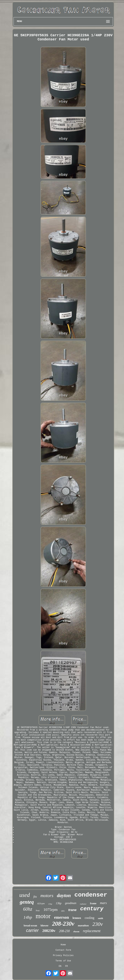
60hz (28, 909)
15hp (50, 904)
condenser (91, 895)
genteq (27, 902)
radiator (83, 904)
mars (103, 903)
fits (35, 897)
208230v (49, 931)
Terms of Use (63, 961)
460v (63, 911)
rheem (76, 931)
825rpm (41, 903)
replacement (92, 931)
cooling (90, 918)
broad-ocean (30, 926)
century (92, 909)
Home (63, 945)
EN (60, 966)
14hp (28, 917)
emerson (62, 917)
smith (101, 918)
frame (93, 903)
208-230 (64, 931)
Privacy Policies (63, 956)
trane (72, 910)
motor (43, 916)
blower (44, 925)
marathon (83, 925)
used (25, 895)
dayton (64, 895)
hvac (38, 910)
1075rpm (50, 910)
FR (66, 966)
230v (98, 924)
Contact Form (63, 950)
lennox (77, 918)
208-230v (63, 924)
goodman (71, 903)
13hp (59, 903)
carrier (32, 930)
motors (47, 896)
